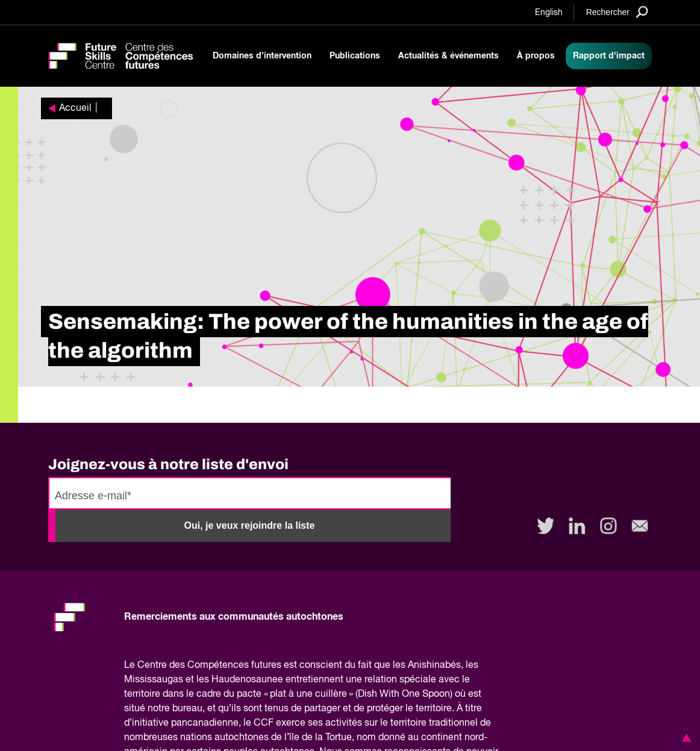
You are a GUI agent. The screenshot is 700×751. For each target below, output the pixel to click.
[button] (684, 738)
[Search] (617, 12)
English (549, 13)
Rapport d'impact (609, 56)
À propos (536, 56)
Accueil (75, 108)
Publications (355, 56)
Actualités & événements (448, 56)
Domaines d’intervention (262, 56)
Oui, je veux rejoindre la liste (250, 525)
